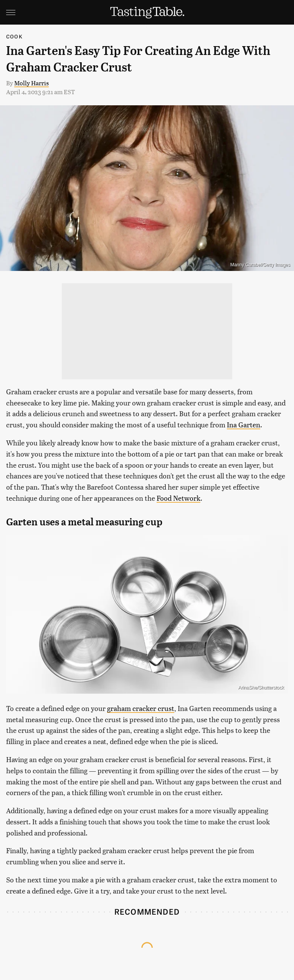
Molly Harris (31, 83)
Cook (14, 36)
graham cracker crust (141, 708)
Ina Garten (244, 424)
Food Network (178, 498)
